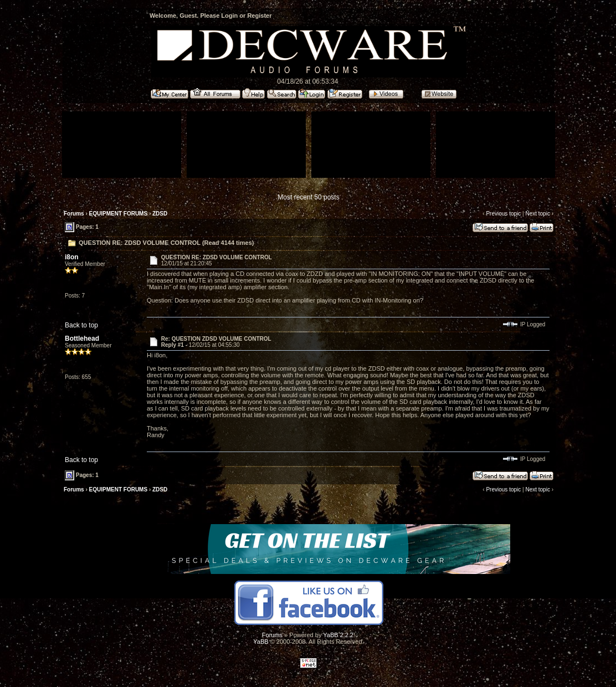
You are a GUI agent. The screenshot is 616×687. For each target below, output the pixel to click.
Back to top (81, 325)
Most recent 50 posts (308, 197)
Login (229, 16)
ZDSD (160, 214)
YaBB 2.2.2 (338, 635)
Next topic (537, 214)
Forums (74, 214)
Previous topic (503, 214)
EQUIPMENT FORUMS (119, 214)
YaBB (261, 642)
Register (259, 16)
